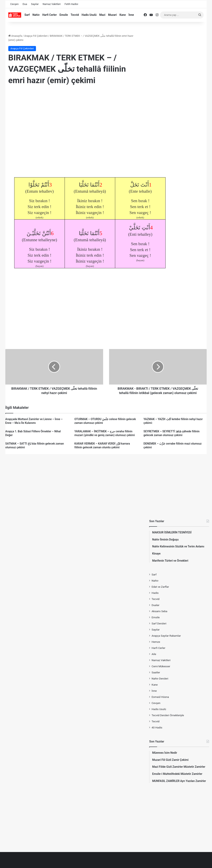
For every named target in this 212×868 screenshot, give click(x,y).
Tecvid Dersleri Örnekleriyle (168, 715)
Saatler (156, 672)
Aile (154, 654)
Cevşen (14, 4)
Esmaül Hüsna (160, 697)
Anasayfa (15, 36)
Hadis (155, 593)
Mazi (102, 15)
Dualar (155, 605)
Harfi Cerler (49, 15)
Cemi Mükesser (161, 666)
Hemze (156, 642)
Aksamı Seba (159, 611)
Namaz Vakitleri (52, 4)
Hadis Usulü (89, 15)
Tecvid (75, 15)
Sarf (27, 15)
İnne (131, 15)
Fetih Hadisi (71, 4)
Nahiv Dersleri (160, 678)
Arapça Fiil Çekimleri (36, 36)
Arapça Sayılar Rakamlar (166, 636)
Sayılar (35, 4)
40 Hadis (157, 727)
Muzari (112, 15)
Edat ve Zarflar (160, 587)
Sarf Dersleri (159, 623)
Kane (123, 15)
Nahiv (36, 15)
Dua (25, 4)
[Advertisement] (73, 121)
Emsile (64, 15)
